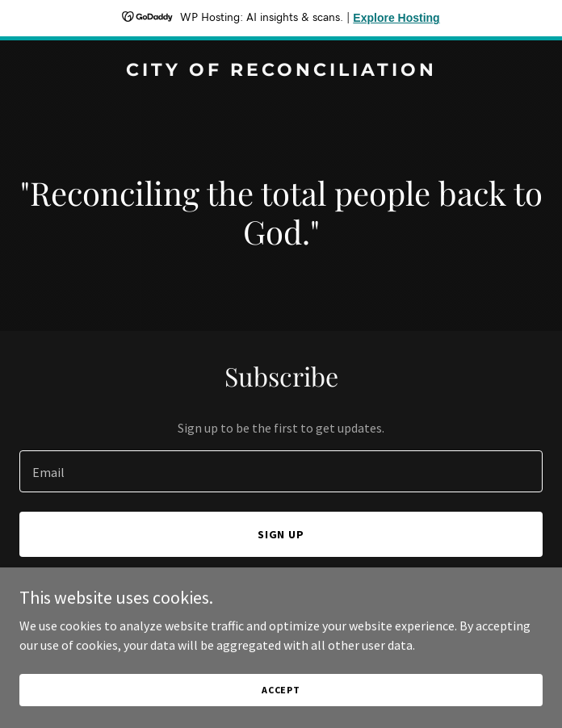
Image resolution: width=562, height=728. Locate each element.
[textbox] (281, 471)
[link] (281, 71)
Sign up (281, 534)
